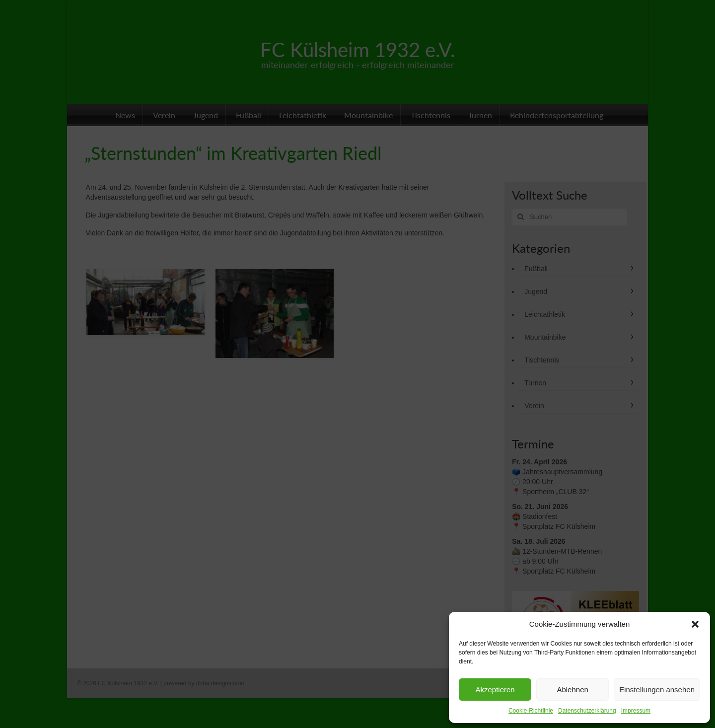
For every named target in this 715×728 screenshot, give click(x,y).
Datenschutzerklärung (587, 711)
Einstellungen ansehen (657, 690)
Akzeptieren (495, 690)
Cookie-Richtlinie (531, 711)
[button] (695, 624)
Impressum (636, 711)
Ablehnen (572, 690)
